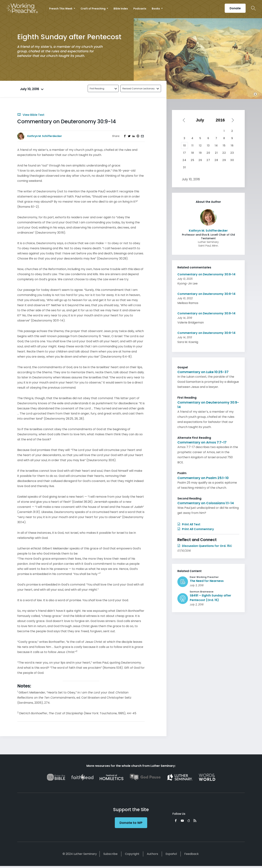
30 (232, 160)
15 (224, 146)
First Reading (97, 89)
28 (216, 160)
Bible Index (121, 9)
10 (184, 146)
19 (200, 153)
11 (192, 146)
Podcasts (140, 9)
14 (216, 146)
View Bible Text (31, 115)
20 (208, 153)
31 (184, 167)
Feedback (191, 854)
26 (200, 160)
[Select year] (222, 120)
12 (200, 146)
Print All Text (189, 524)
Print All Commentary (196, 529)
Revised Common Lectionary (139, 89)
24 (184, 160)
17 (184, 153)
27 (208, 160)
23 (232, 153)
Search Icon (253, 8)
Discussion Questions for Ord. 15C (205, 546)
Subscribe (110, 854)
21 (216, 153)
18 (192, 153)
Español (171, 854)
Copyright (132, 854)
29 (224, 160)
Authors (152, 854)
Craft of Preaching (93, 9)
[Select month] (201, 120)
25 (192, 160)
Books (156, 9)
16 (232, 146)
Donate (235, 8)
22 (224, 153)
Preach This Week (61, 9)
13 (208, 146)
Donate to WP (131, 823)
